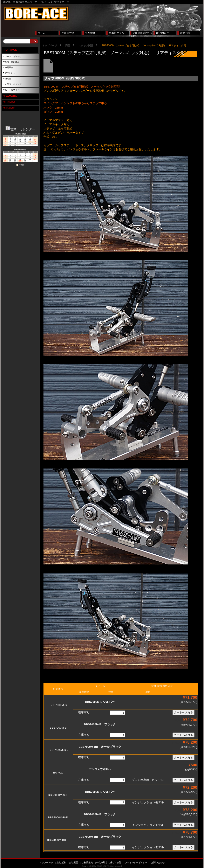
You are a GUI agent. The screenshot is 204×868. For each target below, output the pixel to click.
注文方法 (61, 862)
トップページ (50, 46)
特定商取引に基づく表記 (109, 862)
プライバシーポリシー (136, 862)
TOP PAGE (11, 50)
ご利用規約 (87, 862)
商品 (68, 46)
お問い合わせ (158, 862)
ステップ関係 (86, 46)
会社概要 (74, 862)
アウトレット (11, 73)
